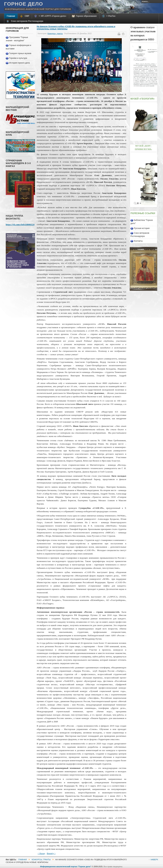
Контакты (138, 241)
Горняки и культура (18, 58)
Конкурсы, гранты (55, 33)
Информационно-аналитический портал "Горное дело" (66, 866)
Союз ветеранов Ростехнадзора (140, 235)
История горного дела (19, 63)
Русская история (142, 228)
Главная (23, 860)
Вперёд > (51, 853)
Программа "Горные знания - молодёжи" (17, 39)
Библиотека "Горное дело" (142, 222)
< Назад (41, 853)
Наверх (154, 860)
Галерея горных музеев (20, 53)
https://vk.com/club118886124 (20, 224)
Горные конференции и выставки (18, 47)
